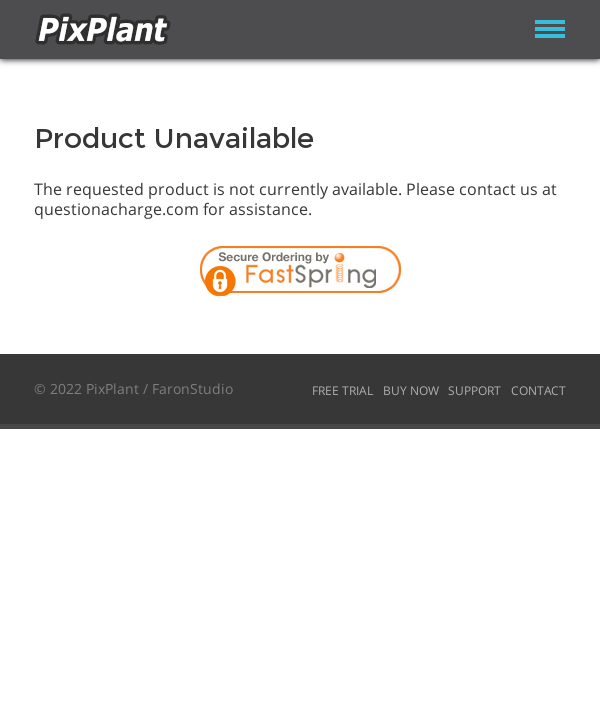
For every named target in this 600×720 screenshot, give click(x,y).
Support (474, 390)
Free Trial (342, 390)
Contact (538, 390)
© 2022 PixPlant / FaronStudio (133, 388)
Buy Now (411, 390)
